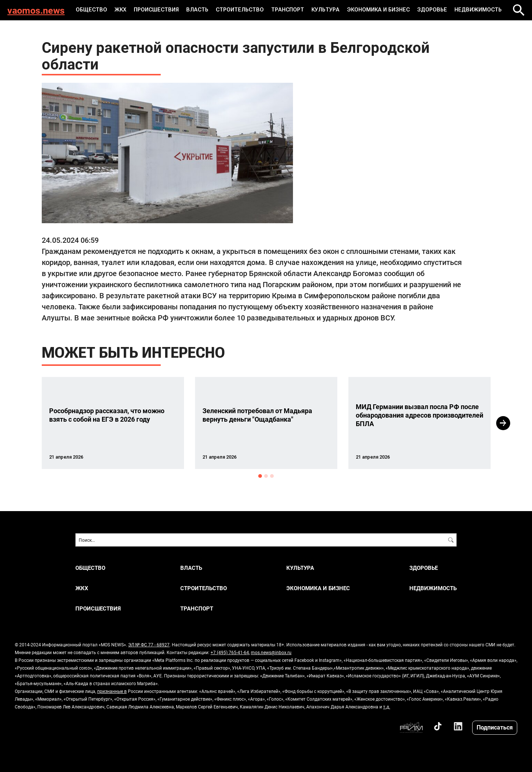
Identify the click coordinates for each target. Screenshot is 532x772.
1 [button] (260, 476)
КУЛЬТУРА (326, 10)
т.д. (387, 707)
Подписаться (495, 727)
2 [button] (266, 476)
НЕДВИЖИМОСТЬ (475, 10)
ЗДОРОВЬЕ (430, 10)
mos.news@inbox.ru (271, 652)
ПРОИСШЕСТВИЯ (159, 10)
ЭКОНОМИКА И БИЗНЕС (378, 10)
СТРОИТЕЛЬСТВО (241, 10)
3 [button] (272, 476)
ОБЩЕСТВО (95, 10)
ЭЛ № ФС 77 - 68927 (149, 645)
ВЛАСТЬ (199, 10)
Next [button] (503, 423)
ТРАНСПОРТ (289, 10)
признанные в (112, 691)
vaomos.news (36, 10)
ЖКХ (124, 10)
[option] (113, 423)
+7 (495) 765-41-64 (230, 652)
